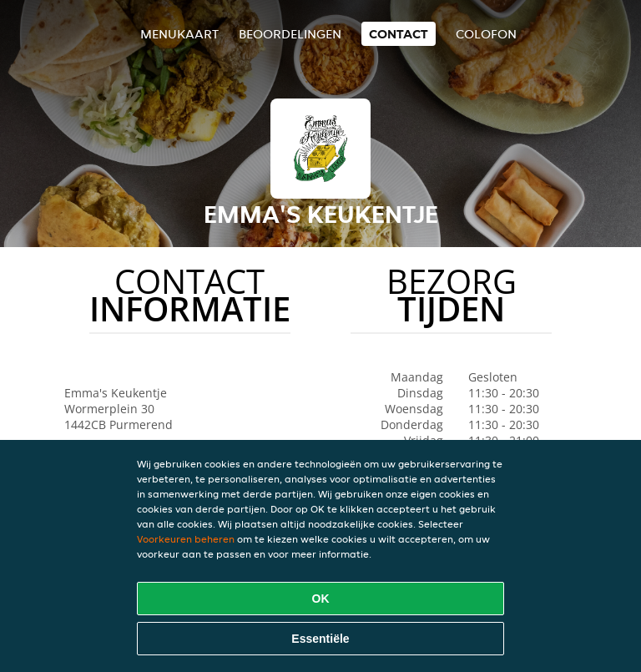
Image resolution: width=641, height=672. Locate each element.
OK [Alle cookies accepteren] (321, 599)
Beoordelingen (290, 34)
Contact (399, 34)
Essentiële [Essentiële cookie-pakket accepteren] (320, 639)
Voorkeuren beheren (186, 539)
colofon (486, 34)
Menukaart (179, 34)
